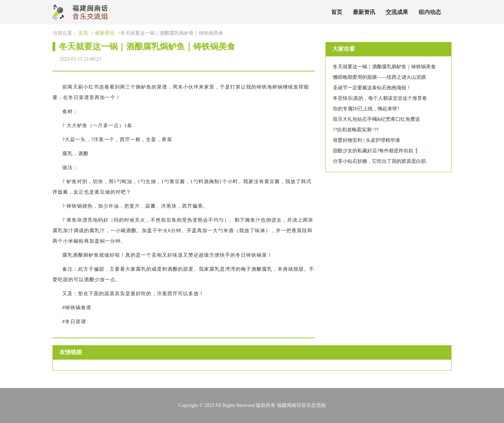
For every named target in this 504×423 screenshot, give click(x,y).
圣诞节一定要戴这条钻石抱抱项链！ (372, 88)
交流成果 (397, 12)
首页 (337, 12)
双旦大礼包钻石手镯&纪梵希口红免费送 (376, 119)
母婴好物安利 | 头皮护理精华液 (366, 140)
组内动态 (430, 12)
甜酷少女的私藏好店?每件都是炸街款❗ (376, 151)
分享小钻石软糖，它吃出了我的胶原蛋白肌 (379, 161)
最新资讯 (364, 12)
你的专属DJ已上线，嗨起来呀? (366, 109)
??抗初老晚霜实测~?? (356, 130)
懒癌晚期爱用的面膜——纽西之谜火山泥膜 (379, 77)
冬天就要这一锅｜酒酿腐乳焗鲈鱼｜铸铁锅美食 (384, 67)
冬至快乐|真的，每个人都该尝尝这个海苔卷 (380, 98)
